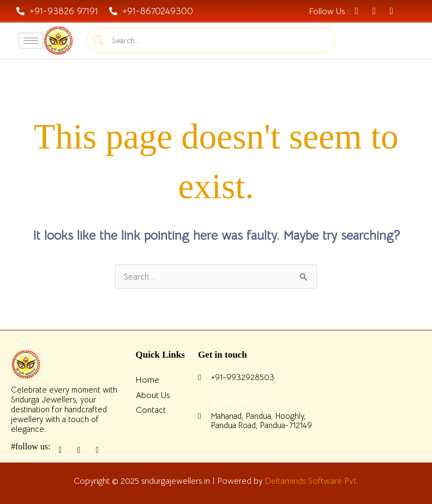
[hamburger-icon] (31, 41)
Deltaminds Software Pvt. (311, 481)
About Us (153, 395)
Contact (151, 410)
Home (148, 380)
